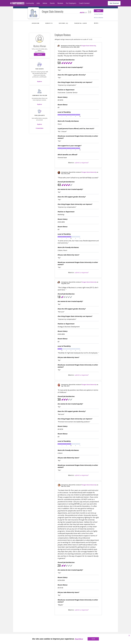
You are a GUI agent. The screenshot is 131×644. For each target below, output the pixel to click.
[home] (17, 3)
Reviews (60, 3)
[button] (99, 11)
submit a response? (81, 163)
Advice (45, 3)
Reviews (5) (63, 23)
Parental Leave (81, 23)
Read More (79, 639)
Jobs (38, 3)
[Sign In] (40, 54)
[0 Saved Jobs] (40, 128)
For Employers (71, 3)
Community (30, 3)
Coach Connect (84, 3)
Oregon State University (89, 46)
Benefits (49, 23)
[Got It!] (93, 639)
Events (52, 3)
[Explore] (40, 81)
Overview (36, 23)
